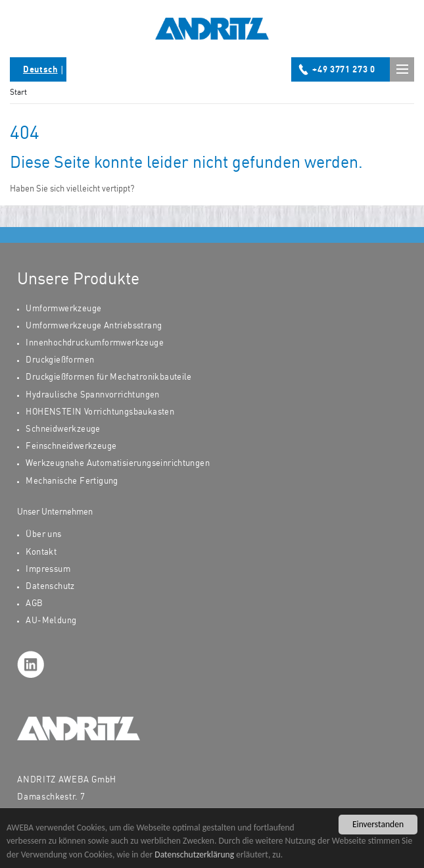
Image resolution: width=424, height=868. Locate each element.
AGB (34, 604)
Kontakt (41, 552)
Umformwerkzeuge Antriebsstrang (94, 326)
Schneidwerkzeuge (63, 429)
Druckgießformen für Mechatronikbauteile (108, 377)
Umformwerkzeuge (63, 309)
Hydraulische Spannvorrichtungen (92, 395)
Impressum (48, 570)
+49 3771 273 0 (343, 70)
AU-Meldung (51, 621)
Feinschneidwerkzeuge (71, 447)
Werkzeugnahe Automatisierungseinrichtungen (118, 464)
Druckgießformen (60, 360)
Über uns (43, 535)
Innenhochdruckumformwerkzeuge (94, 343)
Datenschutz (50, 587)
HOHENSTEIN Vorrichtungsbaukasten (100, 412)
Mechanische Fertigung (72, 481)
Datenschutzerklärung (194, 862)
